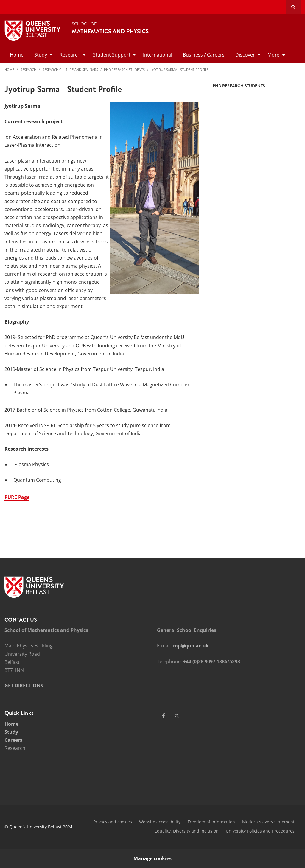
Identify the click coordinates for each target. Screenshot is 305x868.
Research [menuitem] (70, 55)
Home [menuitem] (17, 55)
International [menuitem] (158, 55)
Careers (13, 740)
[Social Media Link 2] (177, 716)
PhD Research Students (124, 70)
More (273, 55)
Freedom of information (211, 822)
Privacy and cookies (113, 822)
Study (11, 732)
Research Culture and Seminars (70, 70)
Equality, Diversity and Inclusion (187, 831)
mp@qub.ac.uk (191, 646)
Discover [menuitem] (245, 55)
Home (9, 70)
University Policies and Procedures (260, 831)
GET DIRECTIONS (24, 686)
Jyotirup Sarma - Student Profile (180, 70)
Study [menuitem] (41, 55)
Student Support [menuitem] (112, 55)
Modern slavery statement (268, 822)
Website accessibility (160, 822)
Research (28, 70)
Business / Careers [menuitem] (204, 55)
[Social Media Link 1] (164, 716)
